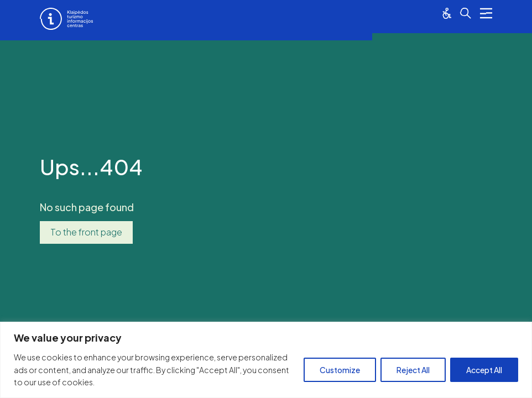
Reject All (413, 370)
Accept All (484, 370)
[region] (266, 360)
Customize (340, 370)
